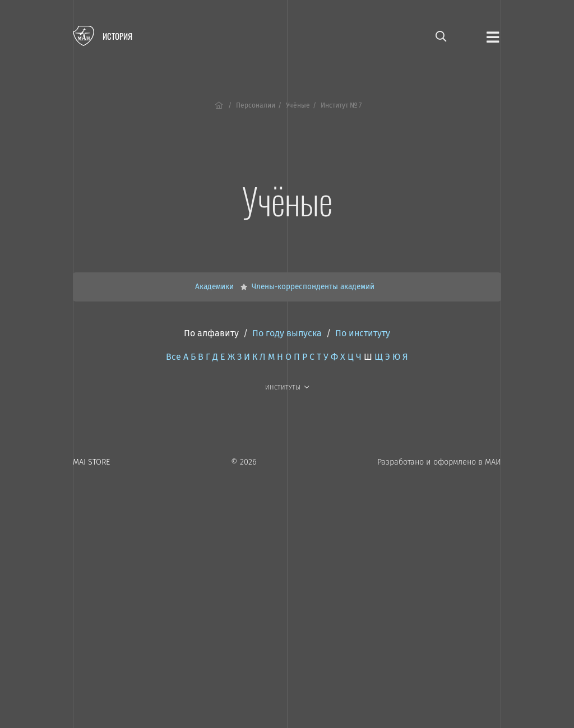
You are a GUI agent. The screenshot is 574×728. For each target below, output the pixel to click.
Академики (216, 287)
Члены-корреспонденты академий (313, 287)
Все (173, 357)
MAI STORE (91, 462)
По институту (363, 333)
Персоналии (256, 105)
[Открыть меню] (493, 36)
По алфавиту (211, 333)
